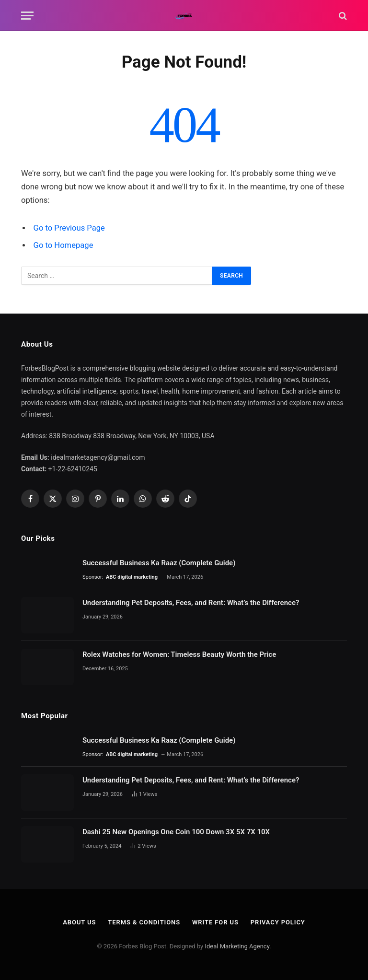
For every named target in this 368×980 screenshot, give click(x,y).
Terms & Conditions (144, 922)
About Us (79, 922)
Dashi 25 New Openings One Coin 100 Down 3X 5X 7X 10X (177, 832)
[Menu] (27, 16)
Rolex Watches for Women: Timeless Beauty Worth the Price (179, 654)
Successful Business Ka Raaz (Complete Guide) (159, 563)
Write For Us (215, 922)
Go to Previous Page (69, 228)
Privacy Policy (278, 922)
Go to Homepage (63, 245)
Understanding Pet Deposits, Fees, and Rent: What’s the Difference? (191, 603)
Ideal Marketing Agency (237, 946)
